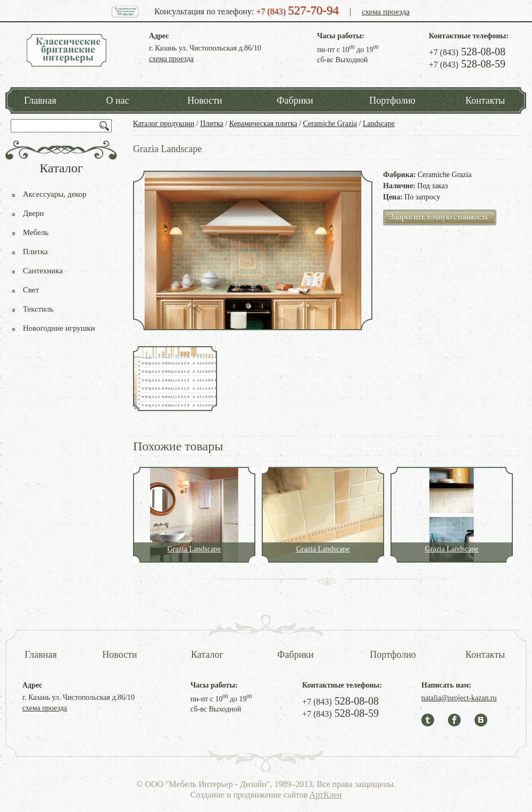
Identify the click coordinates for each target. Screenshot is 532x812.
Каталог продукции (164, 124)
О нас (117, 101)
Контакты (485, 101)
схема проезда (386, 12)
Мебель (36, 232)
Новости (205, 101)
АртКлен (326, 795)
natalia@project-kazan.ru (459, 698)
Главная (40, 101)
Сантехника (43, 271)
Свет (31, 290)
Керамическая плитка (263, 124)
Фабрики (295, 101)
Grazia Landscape (194, 549)
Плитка (212, 124)
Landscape (379, 124)
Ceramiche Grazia (330, 124)
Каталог (207, 655)
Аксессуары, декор (55, 194)
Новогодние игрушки (59, 328)
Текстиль (38, 309)
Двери (33, 213)
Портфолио (392, 101)
